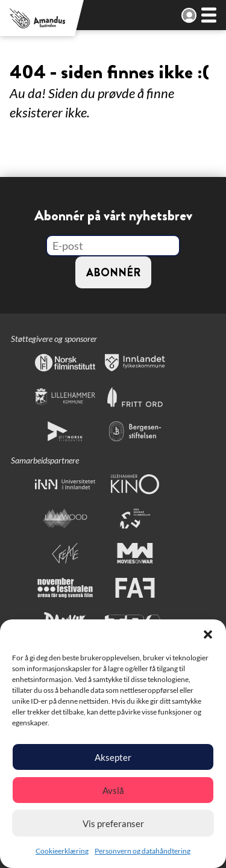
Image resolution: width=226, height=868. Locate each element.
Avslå (113, 790)
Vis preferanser (113, 823)
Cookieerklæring (62, 851)
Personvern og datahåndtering (143, 851)
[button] (208, 634)
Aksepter (113, 757)
